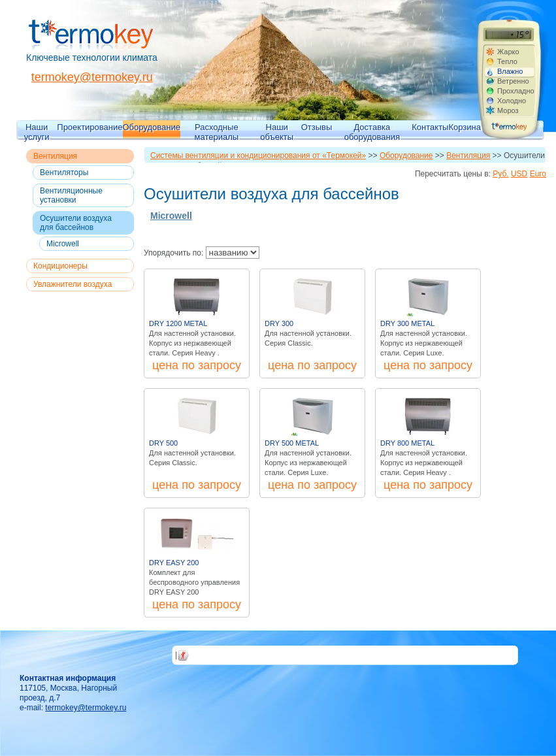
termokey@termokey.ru (92, 77)
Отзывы (317, 127)
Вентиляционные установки (71, 195)
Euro (538, 174)
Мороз (508, 110)
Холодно (512, 101)
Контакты (430, 127)
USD (519, 174)
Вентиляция (55, 156)
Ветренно (513, 81)
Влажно (510, 71)
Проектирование (90, 127)
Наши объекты (277, 131)
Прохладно (515, 91)
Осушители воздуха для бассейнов (76, 223)
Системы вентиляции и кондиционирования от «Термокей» (258, 156)
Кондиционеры (60, 266)
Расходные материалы (217, 131)
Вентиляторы (64, 173)
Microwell (63, 244)
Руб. (500, 174)
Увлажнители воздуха (73, 284)
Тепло (507, 61)
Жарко (508, 52)
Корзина (465, 127)
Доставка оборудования (372, 131)
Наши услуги (37, 131)
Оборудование (152, 127)
